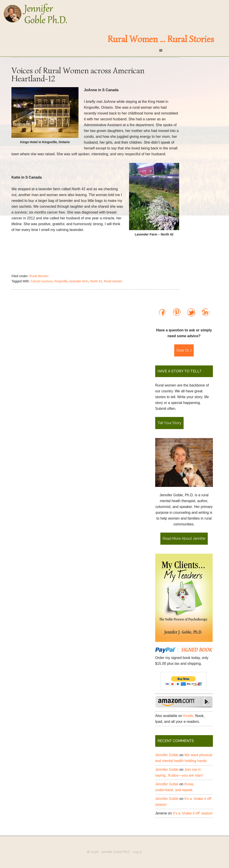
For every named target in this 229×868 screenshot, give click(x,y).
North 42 (96, 281)
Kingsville (61, 281)
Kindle (188, 716)
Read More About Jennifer (184, 539)
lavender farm (79, 281)
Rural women (113, 281)
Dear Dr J (184, 350)
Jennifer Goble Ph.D (114, 13)
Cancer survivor (42, 281)
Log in (137, 852)
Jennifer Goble (167, 755)
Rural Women (39, 276)
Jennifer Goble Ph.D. (116, 852)
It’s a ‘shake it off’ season (193, 813)
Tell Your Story (169, 423)
